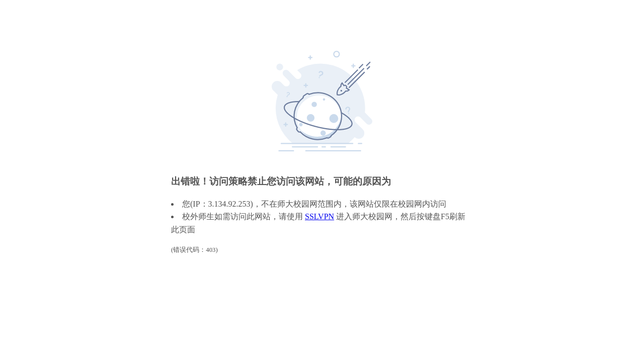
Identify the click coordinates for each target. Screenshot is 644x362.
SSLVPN (319, 216)
